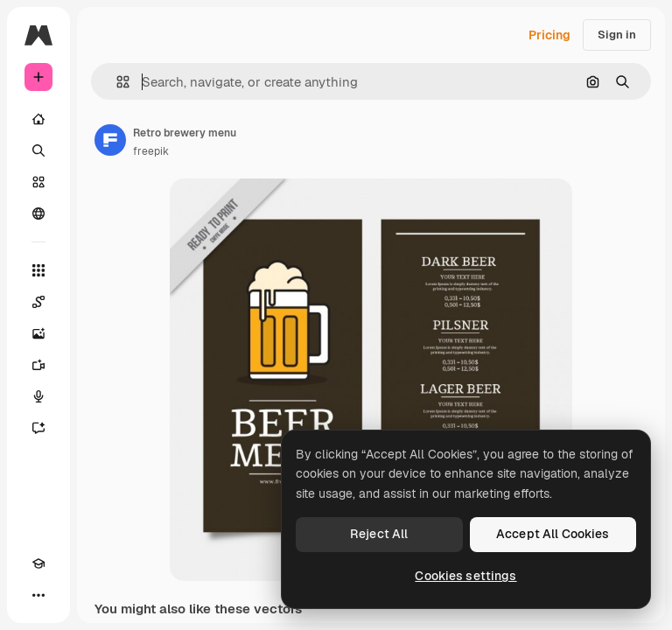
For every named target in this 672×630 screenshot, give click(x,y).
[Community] (38, 213)
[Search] (38, 150)
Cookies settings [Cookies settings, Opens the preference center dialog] (465, 576)
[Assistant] (38, 428)
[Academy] (38, 563)
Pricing (549, 35)
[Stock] (38, 182)
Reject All (379, 534)
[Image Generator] (38, 333)
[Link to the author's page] (110, 140)
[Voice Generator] (38, 396)
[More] (38, 595)
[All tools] (38, 270)
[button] (116, 82)
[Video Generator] (38, 365)
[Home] (38, 119)
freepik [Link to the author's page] (151, 151)
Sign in (617, 35)
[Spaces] (38, 302)
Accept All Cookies (553, 534)
